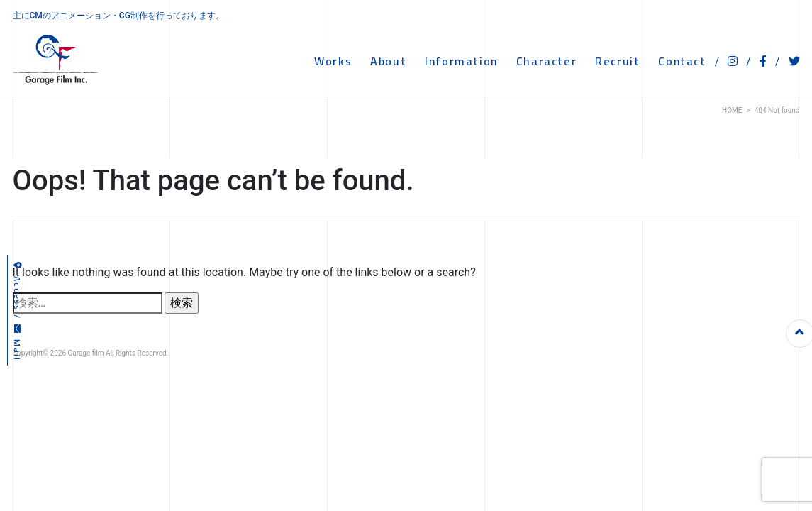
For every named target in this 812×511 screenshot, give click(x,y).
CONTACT (682, 61)
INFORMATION (461, 61)
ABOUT (388, 61)
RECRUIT (617, 61)
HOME (732, 110)
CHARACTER (546, 61)
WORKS (333, 61)
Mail (17, 343)
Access (17, 286)
